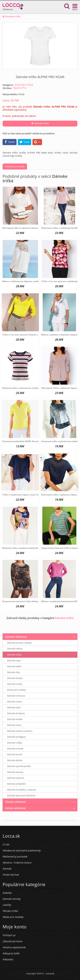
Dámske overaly (15, 749)
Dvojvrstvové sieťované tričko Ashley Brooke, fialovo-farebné (32, 601)
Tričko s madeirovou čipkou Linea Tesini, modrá (26, 495)
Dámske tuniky (15, 684)
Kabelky (7, 893)
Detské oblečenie (15, 808)
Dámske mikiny (15, 649)
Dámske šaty (14, 672)
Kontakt (7, 869)
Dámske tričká (11, 16)
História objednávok (14, 947)
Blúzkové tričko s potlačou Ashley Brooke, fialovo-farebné (30, 548)
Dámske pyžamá (15, 778)
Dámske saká (14, 707)
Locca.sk (50, 973)
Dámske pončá (15, 754)
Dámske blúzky (15, 678)
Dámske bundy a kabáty (19, 643)
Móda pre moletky (17, 690)
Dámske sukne (15, 702)
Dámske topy (14, 660)
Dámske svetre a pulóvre (20, 731)
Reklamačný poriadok (15, 856)
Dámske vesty (14, 725)
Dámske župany (15, 772)
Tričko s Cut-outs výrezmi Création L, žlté (22, 335)
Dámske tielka (14, 666)
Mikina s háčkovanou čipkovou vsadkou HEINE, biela (28, 281)
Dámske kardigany (17, 737)
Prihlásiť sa (9, 935)
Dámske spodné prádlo (19, 766)
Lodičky (7, 905)
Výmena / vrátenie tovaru (17, 863)
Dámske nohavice (16, 696)
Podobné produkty (15, 166)
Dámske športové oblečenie (21, 795)
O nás (6, 844)
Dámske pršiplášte (16, 784)
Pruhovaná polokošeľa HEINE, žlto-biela (22, 441)
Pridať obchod (11, 875)
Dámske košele (15, 719)
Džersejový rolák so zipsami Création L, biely (24, 228)
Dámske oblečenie (16, 637)
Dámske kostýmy (16, 713)
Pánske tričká (10, 911)
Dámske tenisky (12, 899)
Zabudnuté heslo (12, 941)
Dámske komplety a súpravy (22, 790)
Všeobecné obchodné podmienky (22, 850)
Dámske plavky (15, 760)
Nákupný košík (11, 953)
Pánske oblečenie (16, 802)
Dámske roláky (15, 743)
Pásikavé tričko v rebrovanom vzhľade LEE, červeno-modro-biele (33, 388)
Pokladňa (8, 959)
